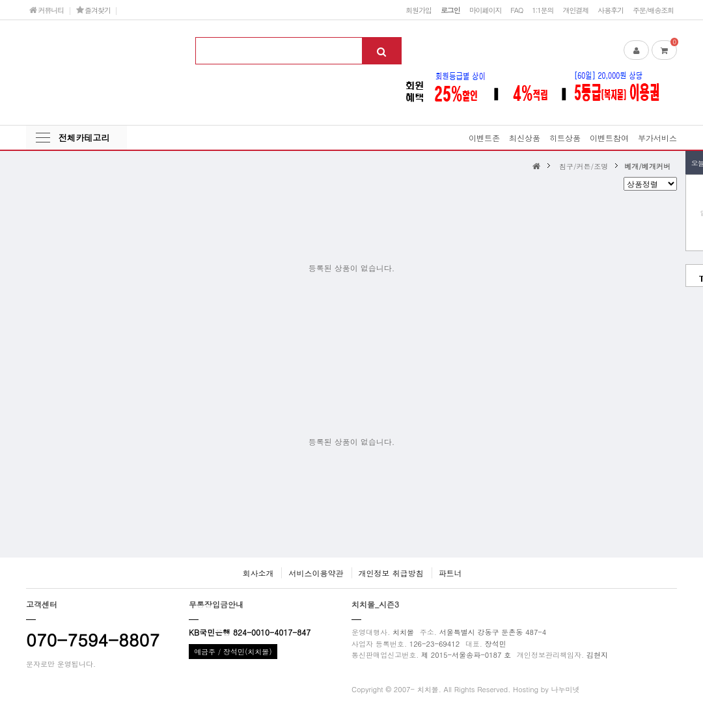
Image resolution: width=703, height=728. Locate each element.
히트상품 (565, 138)
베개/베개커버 (647, 166)
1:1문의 (543, 10)
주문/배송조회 (653, 10)
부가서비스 (657, 138)
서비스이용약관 (316, 573)
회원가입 (419, 10)
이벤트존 (484, 138)
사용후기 (611, 10)
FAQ (517, 10)
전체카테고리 (84, 138)
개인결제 (575, 10)
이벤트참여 (609, 138)
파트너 (450, 573)
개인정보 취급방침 (391, 573)
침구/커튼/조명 (584, 166)
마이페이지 (486, 10)
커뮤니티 (47, 10)
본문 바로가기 (0, 0)
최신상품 (525, 138)
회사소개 (258, 573)
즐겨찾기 (93, 10)
